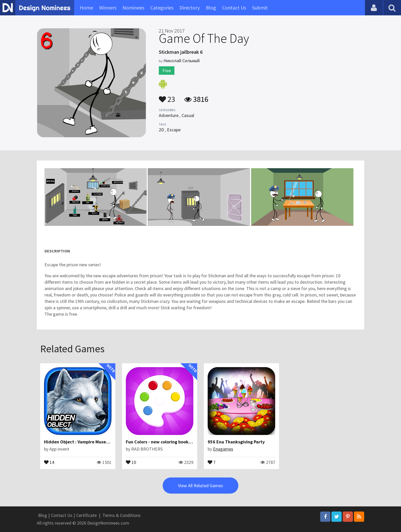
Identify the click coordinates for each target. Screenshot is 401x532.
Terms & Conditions (122, 515)
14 (49, 462)
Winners (108, 8)
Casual (188, 115)
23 (167, 97)
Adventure (169, 115)
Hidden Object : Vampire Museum (78, 442)
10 (131, 462)
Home (86, 8)
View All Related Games (201, 486)
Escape (174, 130)
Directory (190, 8)
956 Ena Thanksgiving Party (236, 442)
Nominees (133, 8)
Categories (162, 8)
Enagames (223, 449)
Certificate (86, 515)
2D (161, 130)
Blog (211, 8)
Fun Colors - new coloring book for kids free (170, 442)
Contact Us (234, 8)
